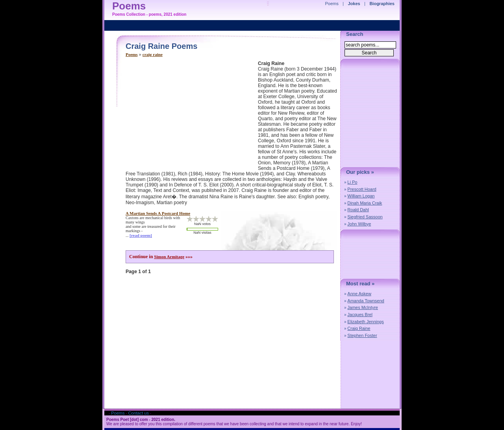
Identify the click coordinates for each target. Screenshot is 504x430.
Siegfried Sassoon (365, 217)
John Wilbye (359, 224)
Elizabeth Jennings (365, 322)
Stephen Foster (362, 335)
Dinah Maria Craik (365, 203)
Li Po (352, 182)
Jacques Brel (360, 315)
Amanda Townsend (366, 301)
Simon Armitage (169, 257)
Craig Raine (359, 328)
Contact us (138, 413)
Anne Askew (359, 294)
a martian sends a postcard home (158, 213)
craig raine (153, 54)
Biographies (382, 4)
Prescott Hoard (362, 189)
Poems (132, 54)
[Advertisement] (192, 116)
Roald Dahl (358, 210)
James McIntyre (363, 307)
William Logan (361, 196)
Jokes (354, 4)
